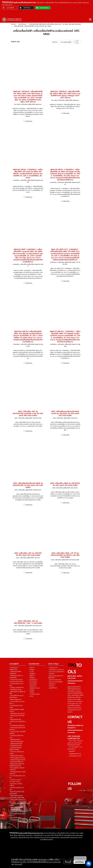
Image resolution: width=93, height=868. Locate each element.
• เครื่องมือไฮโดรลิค (15, 720)
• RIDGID (31, 690)
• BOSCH (32, 668)
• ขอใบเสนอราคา (53, 668)
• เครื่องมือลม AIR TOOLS (17, 714)
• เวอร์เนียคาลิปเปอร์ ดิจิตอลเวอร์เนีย (15, 749)
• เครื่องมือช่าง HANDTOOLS (14, 669)
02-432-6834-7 (74, 747)
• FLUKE (31, 672)
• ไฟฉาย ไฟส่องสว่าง (16, 700)
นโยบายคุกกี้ (18, 864)
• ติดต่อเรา (51, 686)
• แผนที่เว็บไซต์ (52, 688)
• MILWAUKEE (33, 680)
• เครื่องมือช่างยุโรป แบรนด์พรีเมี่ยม (16, 677)
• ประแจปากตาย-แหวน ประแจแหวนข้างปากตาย (16, 681)
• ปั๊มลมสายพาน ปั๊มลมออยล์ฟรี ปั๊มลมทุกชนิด (17, 765)
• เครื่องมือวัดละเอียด (16, 746)
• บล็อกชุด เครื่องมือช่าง (16, 687)
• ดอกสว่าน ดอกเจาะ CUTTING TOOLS (15, 781)
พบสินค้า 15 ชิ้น (15, 42)
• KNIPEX (32, 676)
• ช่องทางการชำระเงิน (55, 680)
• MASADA (32, 678)
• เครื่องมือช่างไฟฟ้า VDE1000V (15, 673)
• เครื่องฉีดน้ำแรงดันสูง (16, 756)
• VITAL (31, 696)
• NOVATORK (33, 684)
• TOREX (31, 692)
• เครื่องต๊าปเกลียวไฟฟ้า (16, 742)
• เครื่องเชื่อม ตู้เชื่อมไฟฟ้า (17, 798)
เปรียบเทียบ (29, 121)
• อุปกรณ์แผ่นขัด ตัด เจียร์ (17, 820)
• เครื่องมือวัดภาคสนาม (16, 796)
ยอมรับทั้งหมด (79, 862)
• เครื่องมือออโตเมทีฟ (16, 744)
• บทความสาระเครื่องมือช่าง (56, 672)
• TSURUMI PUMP (34, 694)
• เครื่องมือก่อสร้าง (15, 740)
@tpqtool (72, 751)
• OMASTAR (32, 686)
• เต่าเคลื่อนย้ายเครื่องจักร (17, 726)
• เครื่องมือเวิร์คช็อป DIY (17, 762)
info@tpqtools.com (75, 754)
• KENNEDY (32, 674)
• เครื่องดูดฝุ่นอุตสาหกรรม (17, 758)
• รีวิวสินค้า (51, 674)
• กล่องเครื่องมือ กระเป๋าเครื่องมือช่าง (16, 697)
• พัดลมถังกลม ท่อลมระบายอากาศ (16, 811)
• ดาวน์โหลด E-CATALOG (56, 670)
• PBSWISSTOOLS (34, 688)
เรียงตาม (56, 42)
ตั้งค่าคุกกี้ (68, 862)
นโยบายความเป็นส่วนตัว (53, 862)
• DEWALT (32, 670)
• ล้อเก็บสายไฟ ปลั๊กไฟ (16, 808)
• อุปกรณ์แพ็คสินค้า (15, 818)
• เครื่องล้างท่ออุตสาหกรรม (17, 760)
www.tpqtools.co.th (75, 756)
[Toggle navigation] (90, 20)
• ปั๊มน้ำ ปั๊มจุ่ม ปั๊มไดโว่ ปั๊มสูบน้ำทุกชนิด (17, 793)
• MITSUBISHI (33, 682)
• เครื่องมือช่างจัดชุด (15, 690)
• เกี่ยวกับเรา (52, 684)
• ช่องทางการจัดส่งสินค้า (55, 682)
